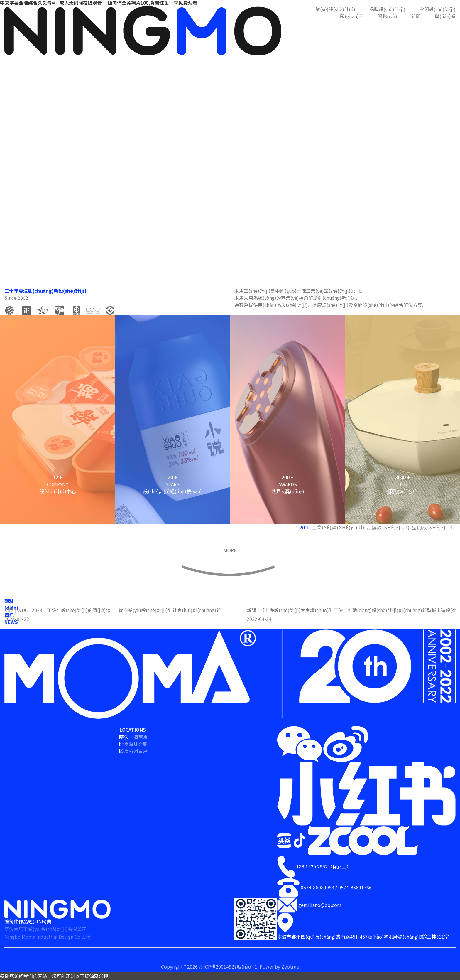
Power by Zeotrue (279, 966)
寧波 (124, 737)
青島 (143, 751)
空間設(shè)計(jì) (438, 9)
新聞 (416, 16)
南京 (143, 737)
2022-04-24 (259, 619)
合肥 (143, 744)
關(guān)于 (352, 16)
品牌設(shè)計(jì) (387, 9)
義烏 (124, 751)
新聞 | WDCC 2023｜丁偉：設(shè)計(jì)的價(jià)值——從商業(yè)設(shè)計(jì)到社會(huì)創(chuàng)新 (113, 610)
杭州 (133, 751)
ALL (305, 527)
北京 (124, 744)
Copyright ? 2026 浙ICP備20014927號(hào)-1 (210, 966)
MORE (230, 550)
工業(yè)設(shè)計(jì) (333, 9)
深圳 (133, 744)
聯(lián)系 (445, 16)
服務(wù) (387, 16)
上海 (133, 737)
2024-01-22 (17, 619)
